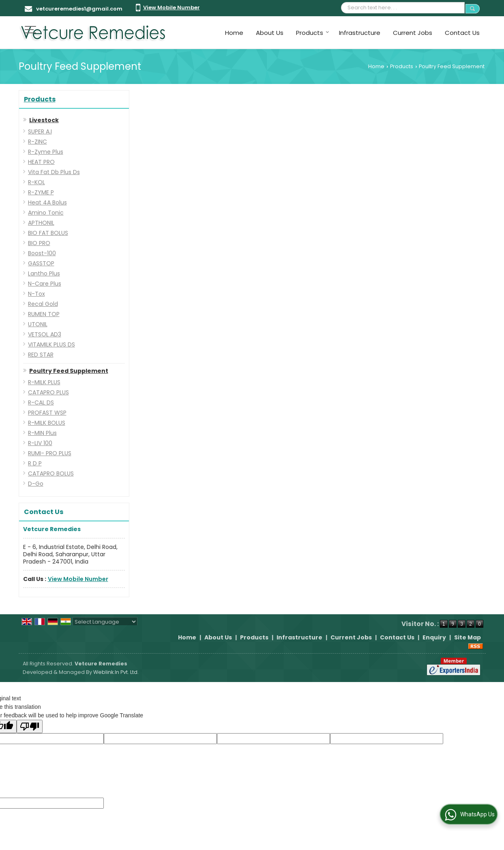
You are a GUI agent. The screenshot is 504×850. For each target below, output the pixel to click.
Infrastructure (360, 33)
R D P (35, 463)
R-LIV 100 (40, 443)
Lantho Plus (44, 273)
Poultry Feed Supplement (69, 371)
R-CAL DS (41, 402)
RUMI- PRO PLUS (50, 453)
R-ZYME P (41, 192)
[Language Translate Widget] (105, 622)
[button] (172, 8)
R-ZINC (38, 142)
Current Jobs (413, 33)
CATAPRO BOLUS (51, 473)
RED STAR (41, 355)
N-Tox (36, 294)
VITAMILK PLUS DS (51, 344)
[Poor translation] (30, 726)
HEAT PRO (41, 162)
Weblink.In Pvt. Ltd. (116, 672)
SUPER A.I (40, 131)
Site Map (468, 637)
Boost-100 (42, 253)
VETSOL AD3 (45, 334)
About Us (270, 33)
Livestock (44, 120)
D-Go (36, 484)
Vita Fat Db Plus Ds (54, 172)
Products (313, 33)
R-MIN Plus (42, 433)
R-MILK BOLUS (47, 423)
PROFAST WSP (47, 413)
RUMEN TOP (44, 314)
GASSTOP (41, 263)
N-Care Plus (45, 284)
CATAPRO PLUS (48, 392)
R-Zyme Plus (46, 152)
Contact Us (462, 33)
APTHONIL (41, 223)
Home (234, 33)
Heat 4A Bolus (47, 202)
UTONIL (38, 324)
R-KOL (36, 182)
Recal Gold (43, 304)
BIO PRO (39, 243)
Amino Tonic (46, 213)
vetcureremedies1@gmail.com (79, 9)
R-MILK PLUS (44, 382)
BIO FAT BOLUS (48, 233)
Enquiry (434, 637)
